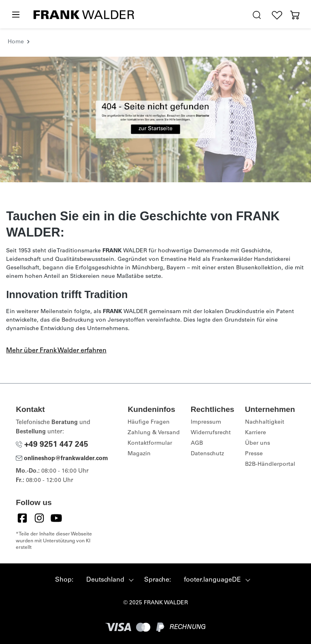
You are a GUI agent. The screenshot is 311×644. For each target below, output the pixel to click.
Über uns (258, 444)
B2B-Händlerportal (270, 465)
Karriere (256, 433)
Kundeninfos (151, 409)
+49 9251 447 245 (52, 445)
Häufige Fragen (149, 422)
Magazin (139, 454)
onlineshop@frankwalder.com (62, 459)
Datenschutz (207, 454)
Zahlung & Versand (154, 433)
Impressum (206, 422)
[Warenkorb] (295, 15)
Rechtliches (213, 409)
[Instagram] (39, 518)
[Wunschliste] (277, 15)
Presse (254, 454)
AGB (197, 444)
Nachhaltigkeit (265, 422)
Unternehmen (270, 409)
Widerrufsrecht (211, 433)
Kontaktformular (150, 444)
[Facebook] (22, 518)
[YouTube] (56, 518)
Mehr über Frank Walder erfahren (56, 351)
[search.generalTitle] (257, 15)
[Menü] (15, 15)
